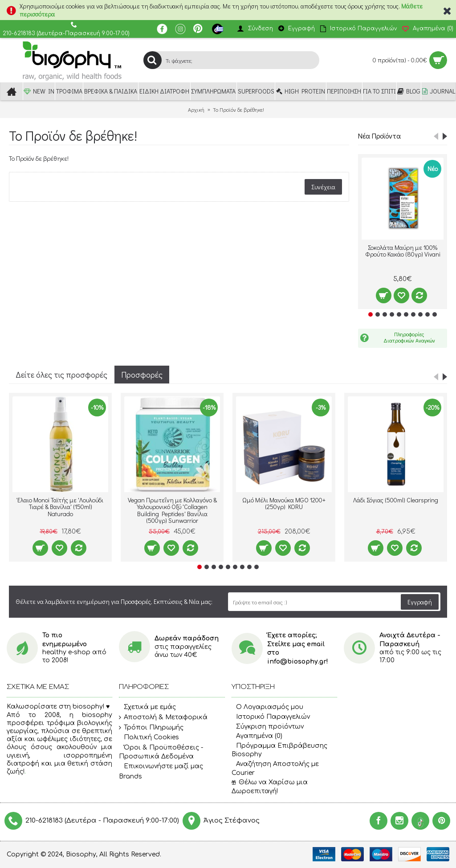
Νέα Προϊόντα (379, 136)
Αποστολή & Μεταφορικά (163, 717)
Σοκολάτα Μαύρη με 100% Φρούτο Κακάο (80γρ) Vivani (403, 251)
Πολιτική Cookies (149, 738)
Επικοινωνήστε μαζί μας (161, 766)
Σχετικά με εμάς (147, 708)
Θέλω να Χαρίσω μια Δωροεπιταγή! (270, 787)
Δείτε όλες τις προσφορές (61, 375)
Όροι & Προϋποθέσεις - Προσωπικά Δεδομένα (161, 752)
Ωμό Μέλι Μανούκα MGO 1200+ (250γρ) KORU (284, 503)
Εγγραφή (420, 602)
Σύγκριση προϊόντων (268, 727)
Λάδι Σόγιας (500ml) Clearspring (396, 500)
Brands (130, 776)
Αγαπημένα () (257, 736)
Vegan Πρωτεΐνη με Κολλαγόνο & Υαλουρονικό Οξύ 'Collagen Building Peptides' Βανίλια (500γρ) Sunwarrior (172, 510)
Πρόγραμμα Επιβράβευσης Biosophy (279, 750)
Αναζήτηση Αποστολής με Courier (275, 768)
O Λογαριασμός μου (267, 707)
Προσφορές (142, 375)
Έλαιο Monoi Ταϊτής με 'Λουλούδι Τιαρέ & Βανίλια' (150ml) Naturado (60, 507)
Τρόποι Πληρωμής (151, 728)
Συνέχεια (323, 187)
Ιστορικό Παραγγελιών (271, 717)
